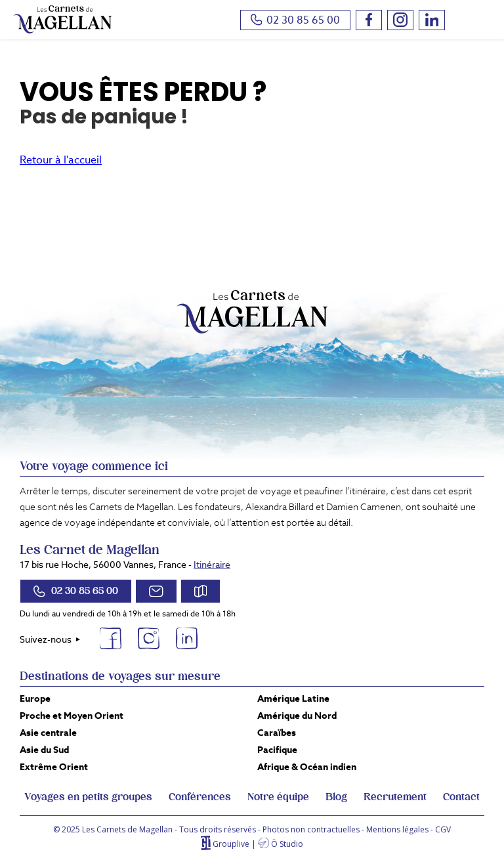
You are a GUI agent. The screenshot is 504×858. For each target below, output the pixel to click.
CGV (443, 829)
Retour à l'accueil (61, 160)
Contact (461, 797)
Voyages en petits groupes (88, 797)
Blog (336, 797)
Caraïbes (277, 733)
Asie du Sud (44, 750)
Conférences (200, 797)
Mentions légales (397, 829)
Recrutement (395, 797)
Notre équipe (278, 797)
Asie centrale (48, 733)
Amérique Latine (293, 698)
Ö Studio (287, 844)
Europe (35, 698)
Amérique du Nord (297, 716)
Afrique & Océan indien (307, 767)
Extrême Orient (54, 767)
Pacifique (277, 750)
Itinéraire (212, 565)
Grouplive (231, 844)
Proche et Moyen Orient (72, 716)
